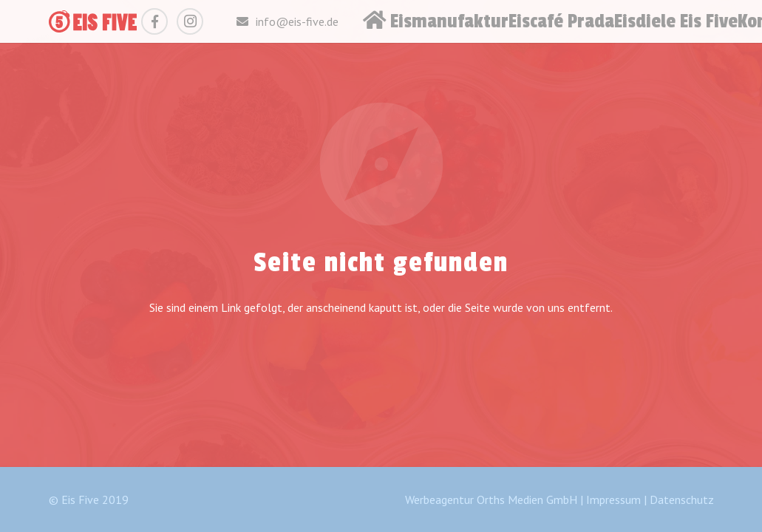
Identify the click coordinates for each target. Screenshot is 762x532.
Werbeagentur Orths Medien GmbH (491, 499)
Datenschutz (682, 499)
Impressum (613, 499)
